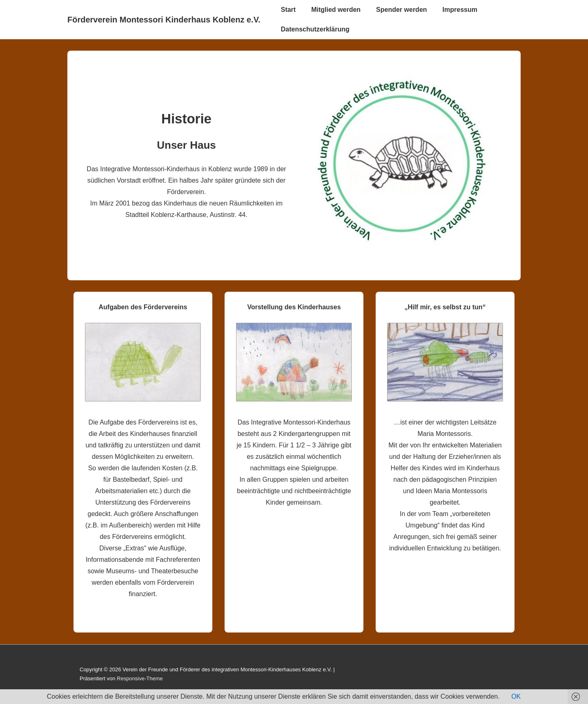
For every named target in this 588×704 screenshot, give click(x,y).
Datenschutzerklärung (315, 29)
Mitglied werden (336, 10)
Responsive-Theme (140, 678)
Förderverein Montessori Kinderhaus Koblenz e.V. (164, 20)
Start (288, 10)
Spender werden (401, 10)
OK (516, 696)
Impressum (460, 10)
